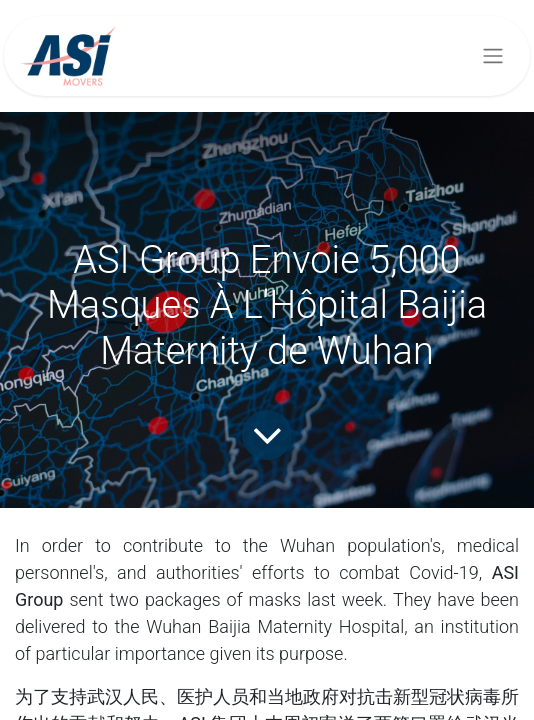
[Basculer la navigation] (493, 56)
